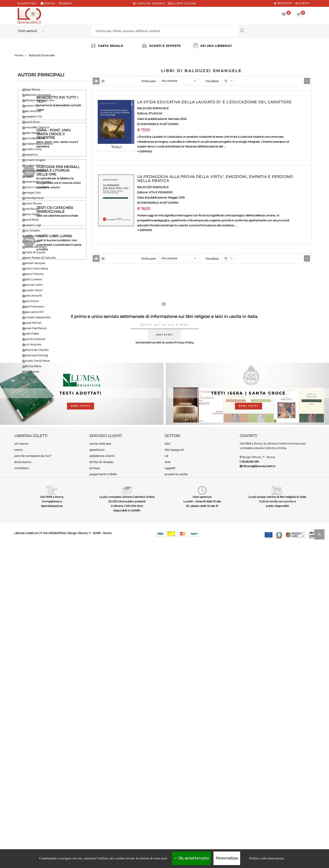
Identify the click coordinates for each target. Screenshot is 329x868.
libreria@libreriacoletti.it (259, 787)
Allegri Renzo (31, 89)
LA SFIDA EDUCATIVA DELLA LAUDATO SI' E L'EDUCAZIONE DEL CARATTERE (214, 102)
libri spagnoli (174, 771)
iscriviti (164, 656)
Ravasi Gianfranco (35, 328)
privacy (95, 789)
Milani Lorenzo (32, 279)
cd (166, 777)
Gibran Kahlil (31, 214)
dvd (167, 783)
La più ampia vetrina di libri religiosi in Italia (277, 818)
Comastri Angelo (34, 160)
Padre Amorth (32, 296)
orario (67, 4)
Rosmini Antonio (34, 339)
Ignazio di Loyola (34, 252)
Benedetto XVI (32, 117)
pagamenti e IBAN (103, 795)
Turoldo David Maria (36, 361)
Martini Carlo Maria (35, 268)
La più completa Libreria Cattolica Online (127, 818)
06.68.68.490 (250, 783)
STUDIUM (155, 113)
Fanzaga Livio (32, 193)
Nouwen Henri (32, 290)
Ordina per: (149, 81)
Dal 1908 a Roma (52, 818)
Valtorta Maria (32, 366)
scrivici (50, 4)
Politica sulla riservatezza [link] (266, 858)
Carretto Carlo (32, 149)
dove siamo (23, 783)
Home (19, 55)
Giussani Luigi (32, 225)
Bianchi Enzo (31, 122)
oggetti (170, 789)
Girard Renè (30, 220)
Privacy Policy (184, 664)
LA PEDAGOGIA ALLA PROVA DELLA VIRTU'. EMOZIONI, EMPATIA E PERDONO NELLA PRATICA (215, 179)
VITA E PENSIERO (161, 192)
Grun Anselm (31, 231)
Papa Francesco (33, 306)
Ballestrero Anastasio (37, 95)
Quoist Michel (32, 323)
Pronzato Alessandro (37, 317)
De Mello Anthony (35, 171)
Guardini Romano (34, 236)
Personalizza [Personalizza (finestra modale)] (227, 858)
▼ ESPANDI (145, 151)
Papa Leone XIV (33, 312)
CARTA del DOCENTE (149, 4)
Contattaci (28, 4)
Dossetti (28, 176)
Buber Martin (31, 133)
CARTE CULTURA (182, 4)
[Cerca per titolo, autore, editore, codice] (275, 31)
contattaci (22, 789)
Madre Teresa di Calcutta (39, 258)
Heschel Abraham (35, 247)
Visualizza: (212, 81)
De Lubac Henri (33, 165)
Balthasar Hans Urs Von (38, 100)
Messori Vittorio (33, 274)
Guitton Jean (31, 241)
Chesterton (30, 155)
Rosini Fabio (31, 334)
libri (168, 765)
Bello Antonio (32, 111)
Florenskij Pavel (33, 198)
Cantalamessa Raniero (38, 144)
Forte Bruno (31, 209)
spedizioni (97, 771)
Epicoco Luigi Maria (36, 187)
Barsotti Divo (31, 106)
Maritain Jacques (34, 263)
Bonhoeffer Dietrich (36, 127)
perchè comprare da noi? (33, 777)
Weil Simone (31, 372)
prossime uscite (176, 795)
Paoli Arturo (31, 301)
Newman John (32, 285)
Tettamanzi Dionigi (35, 355)
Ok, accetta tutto (191, 858)
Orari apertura (202, 818)
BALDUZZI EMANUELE (153, 108)
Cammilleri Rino (33, 138)
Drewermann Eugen (36, 182)
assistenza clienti (102, 777)
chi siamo (21, 765)
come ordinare (100, 765)
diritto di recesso (101, 783)
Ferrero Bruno (32, 203)
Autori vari (30, 377)
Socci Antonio (32, 344)
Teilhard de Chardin (36, 350)
